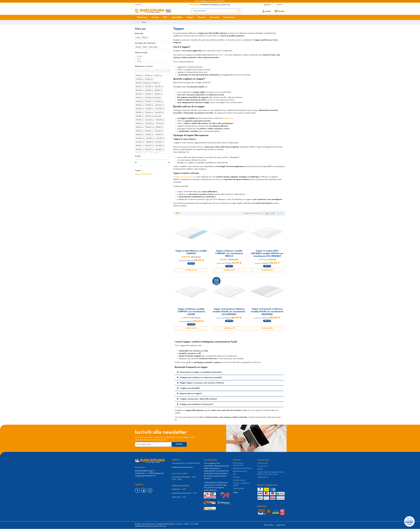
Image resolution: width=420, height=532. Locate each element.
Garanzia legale (239, 488)
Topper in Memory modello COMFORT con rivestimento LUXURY (191, 312)
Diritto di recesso (239, 480)
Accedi (260, 469)
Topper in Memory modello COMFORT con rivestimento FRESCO (229, 254)
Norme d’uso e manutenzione (238, 464)
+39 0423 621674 (178, 463)
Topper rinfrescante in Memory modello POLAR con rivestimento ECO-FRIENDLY (229, 312)
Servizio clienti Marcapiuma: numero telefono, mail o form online (271, 473)
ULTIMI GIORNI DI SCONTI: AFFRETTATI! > (210, 1)
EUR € (280, 5)
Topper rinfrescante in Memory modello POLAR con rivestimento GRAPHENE (267, 312)
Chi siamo (237, 477)
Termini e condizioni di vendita (241, 484)
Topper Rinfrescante (143, 174)
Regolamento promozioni (242, 468)
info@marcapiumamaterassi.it (182, 467)
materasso (228, 118)
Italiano (269, 5)
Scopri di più (191, 270)
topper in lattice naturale (185, 177)
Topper (138, 171)
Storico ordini (262, 466)
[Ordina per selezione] (271, 213)
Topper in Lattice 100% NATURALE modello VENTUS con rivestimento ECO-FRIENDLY (267, 254)
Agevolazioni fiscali (240, 471)
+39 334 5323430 (193, 463)
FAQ (235, 474)
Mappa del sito (263, 477)
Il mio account (263, 463)
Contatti (138, 5)
